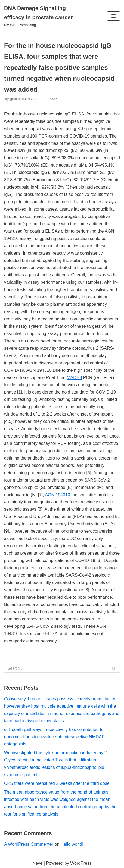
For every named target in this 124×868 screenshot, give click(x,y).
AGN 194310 (58, 495)
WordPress (81, 863)
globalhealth (20, 99)
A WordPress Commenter (29, 844)
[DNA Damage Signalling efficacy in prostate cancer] (41, 16)
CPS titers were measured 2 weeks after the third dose (57, 783)
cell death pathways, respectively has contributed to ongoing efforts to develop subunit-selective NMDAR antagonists (55, 737)
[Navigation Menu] (114, 16)
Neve (37, 863)
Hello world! (72, 844)
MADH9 (74, 378)
